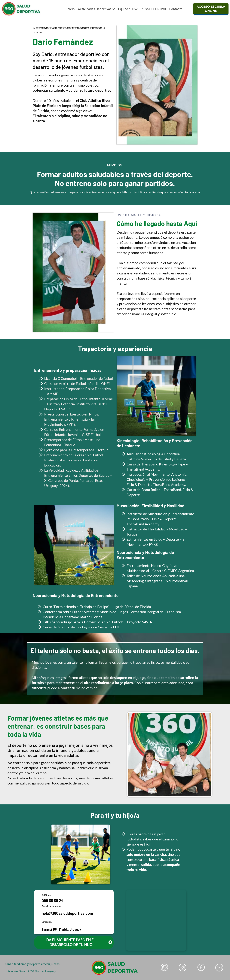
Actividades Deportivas (96, 9)
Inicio (71, 9)
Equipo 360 (128, 9)
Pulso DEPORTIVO (153, 9)
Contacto (176, 9)
